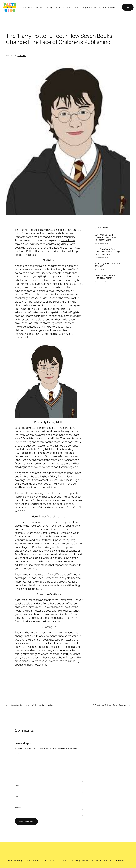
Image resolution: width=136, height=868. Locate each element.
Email (17, 796)
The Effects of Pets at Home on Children (105, 277)
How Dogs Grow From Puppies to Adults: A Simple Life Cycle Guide (108, 252)
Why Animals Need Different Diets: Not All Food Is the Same (106, 237)
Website (18, 808)
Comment (19, 754)
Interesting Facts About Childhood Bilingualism (31, 705)
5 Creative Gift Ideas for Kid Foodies (110, 705)
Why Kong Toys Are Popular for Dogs (108, 265)
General (22, 56)
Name (18, 785)
